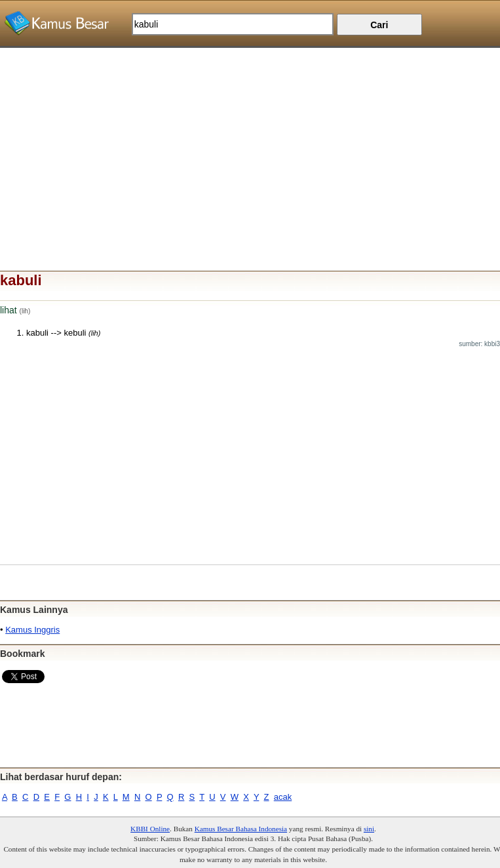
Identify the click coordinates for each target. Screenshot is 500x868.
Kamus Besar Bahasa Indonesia (241, 829)
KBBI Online (150, 829)
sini (369, 829)
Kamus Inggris (32, 630)
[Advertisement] (250, 140)
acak (283, 797)
